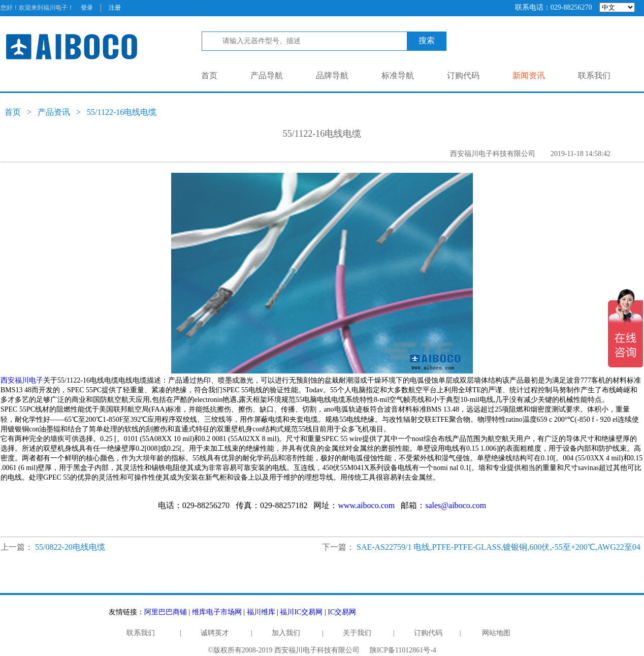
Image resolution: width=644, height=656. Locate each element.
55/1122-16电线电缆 (122, 112)
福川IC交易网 (301, 612)
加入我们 (286, 633)
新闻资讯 (529, 75)
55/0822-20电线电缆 (70, 547)
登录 (87, 8)
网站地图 (496, 633)
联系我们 (594, 75)
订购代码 (463, 75)
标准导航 (398, 75)
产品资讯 (54, 112)
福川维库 (261, 612)
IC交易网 (342, 612)
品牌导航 (332, 75)
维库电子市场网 (217, 612)
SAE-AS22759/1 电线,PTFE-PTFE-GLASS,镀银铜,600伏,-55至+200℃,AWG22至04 (498, 547)
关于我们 (357, 633)
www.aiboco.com (366, 505)
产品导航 (267, 75)
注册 (115, 8)
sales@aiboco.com (456, 505)
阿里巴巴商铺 (166, 612)
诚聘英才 (215, 633)
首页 (209, 75)
